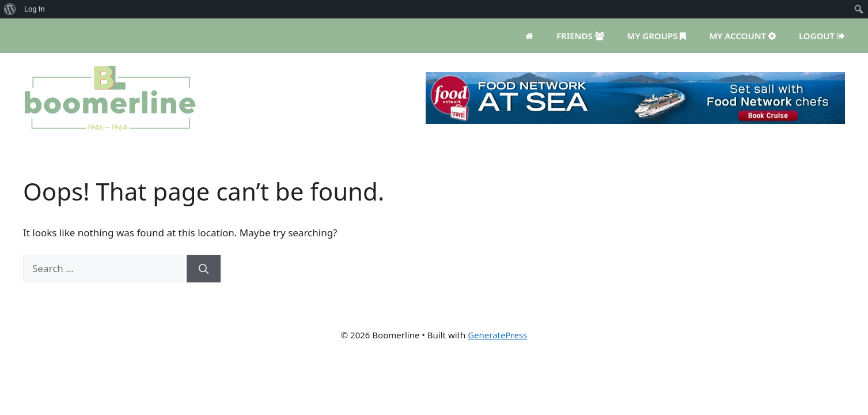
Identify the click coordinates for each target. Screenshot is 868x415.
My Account (742, 36)
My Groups (657, 36)
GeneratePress (497, 335)
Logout (822, 36)
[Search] (204, 269)
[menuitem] (10, 9)
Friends (580, 36)
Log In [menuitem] (35, 9)
